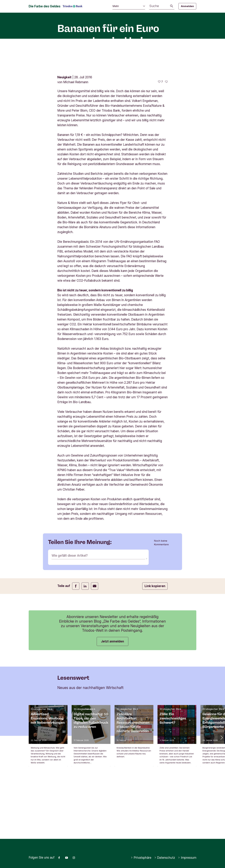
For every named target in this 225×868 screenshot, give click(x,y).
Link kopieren (155, 642)
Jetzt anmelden (112, 697)
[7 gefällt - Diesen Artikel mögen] (160, 138)
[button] (221, 793)
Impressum (187, 858)
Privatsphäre (141, 858)
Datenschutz (165, 858)
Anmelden (187, 6)
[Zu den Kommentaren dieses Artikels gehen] (166, 138)
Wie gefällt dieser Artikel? (70, 611)
